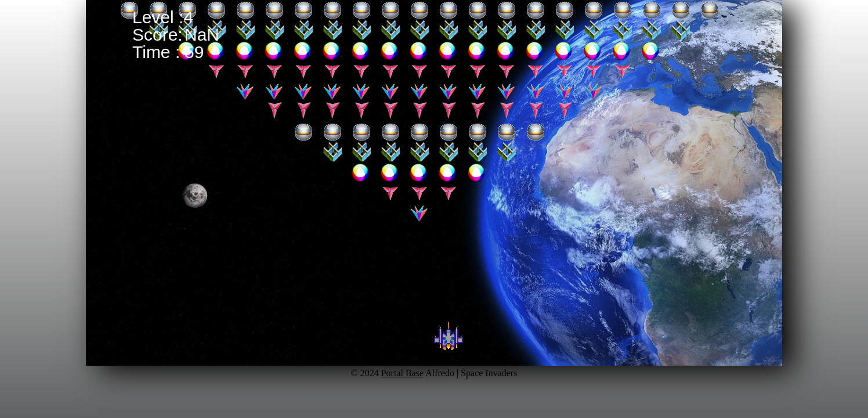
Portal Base (402, 373)
